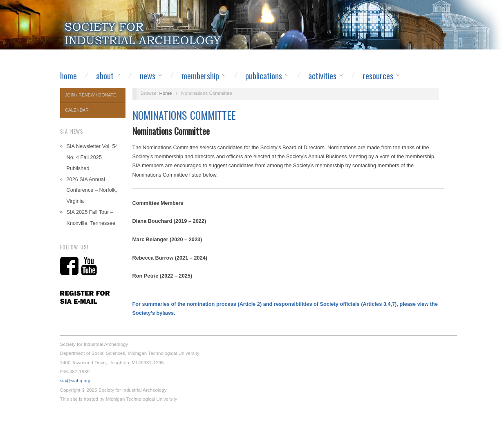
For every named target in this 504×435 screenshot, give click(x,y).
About (105, 76)
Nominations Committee (184, 115)
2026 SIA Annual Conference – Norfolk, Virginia (92, 190)
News (148, 76)
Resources (378, 76)
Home (68, 76)
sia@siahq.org (75, 380)
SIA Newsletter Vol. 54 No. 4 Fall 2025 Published (92, 157)
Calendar (77, 110)
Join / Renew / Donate (91, 95)
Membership (200, 76)
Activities (322, 76)
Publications (264, 76)
